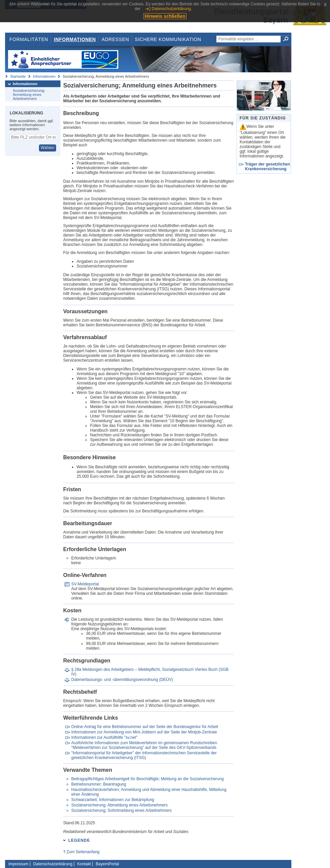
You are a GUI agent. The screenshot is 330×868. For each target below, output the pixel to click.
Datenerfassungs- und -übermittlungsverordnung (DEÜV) (122, 680)
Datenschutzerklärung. (172, 9)
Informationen (75, 39)
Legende (79, 840)
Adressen (115, 39)
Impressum (18, 864)
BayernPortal (107, 864)
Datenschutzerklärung (53, 864)
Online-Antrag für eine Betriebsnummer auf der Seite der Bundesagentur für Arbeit (145, 727)
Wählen (48, 148)
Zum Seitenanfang (83, 852)
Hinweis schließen (165, 16)
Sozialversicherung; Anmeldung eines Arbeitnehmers (29, 95)
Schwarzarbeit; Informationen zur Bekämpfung (113, 800)
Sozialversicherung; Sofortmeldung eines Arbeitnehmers (121, 810)
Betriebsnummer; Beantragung (99, 784)
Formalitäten (29, 39)
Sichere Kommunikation (168, 39)
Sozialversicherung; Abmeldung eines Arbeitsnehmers (119, 805)
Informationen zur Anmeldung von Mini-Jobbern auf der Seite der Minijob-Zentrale (144, 732)
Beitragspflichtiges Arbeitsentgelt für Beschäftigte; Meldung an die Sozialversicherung (148, 779)
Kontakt (84, 864)
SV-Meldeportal (85, 584)
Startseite (18, 76)
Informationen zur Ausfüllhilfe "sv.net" (104, 737)
